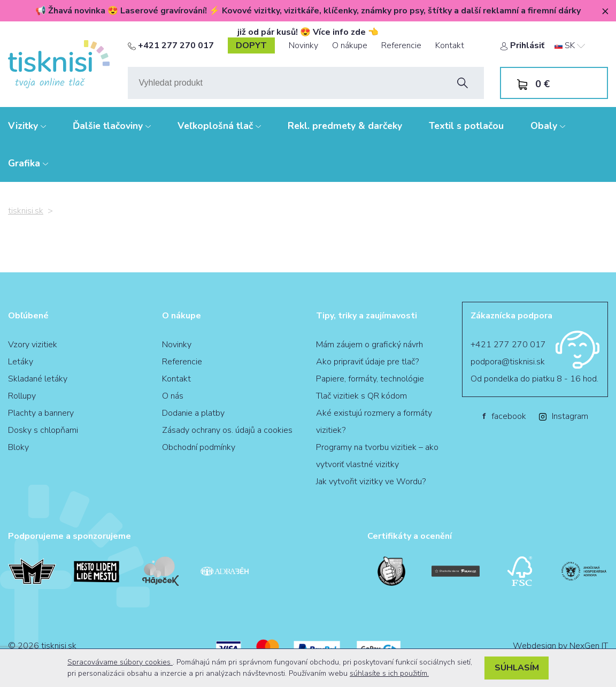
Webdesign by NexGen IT (560, 646)
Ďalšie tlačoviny (112, 126)
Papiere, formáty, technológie (370, 379)
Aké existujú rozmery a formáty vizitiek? (374, 422)
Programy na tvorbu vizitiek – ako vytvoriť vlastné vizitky (377, 456)
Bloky (18, 447)
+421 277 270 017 (171, 45)
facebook (504, 416)
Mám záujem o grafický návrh (369, 345)
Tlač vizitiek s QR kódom (361, 396)
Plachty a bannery (41, 413)
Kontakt (450, 45)
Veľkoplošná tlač (219, 126)
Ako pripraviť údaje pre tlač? (367, 362)
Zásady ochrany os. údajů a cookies (227, 430)
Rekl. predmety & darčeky (345, 126)
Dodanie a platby (193, 413)
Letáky (21, 362)
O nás (173, 396)
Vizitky (27, 126)
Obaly (548, 126)
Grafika (28, 163)
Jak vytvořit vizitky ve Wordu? (371, 482)
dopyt (251, 45)
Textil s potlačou (466, 126)
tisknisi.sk (26, 211)
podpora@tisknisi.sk (508, 362)
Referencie (401, 45)
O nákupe (350, 45)
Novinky (303, 45)
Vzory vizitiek (33, 345)
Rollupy (22, 396)
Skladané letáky (38, 379)
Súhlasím (517, 668)
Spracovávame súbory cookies (120, 662)
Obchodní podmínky (199, 447)
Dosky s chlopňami (43, 430)
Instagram (564, 416)
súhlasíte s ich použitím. (389, 673)
